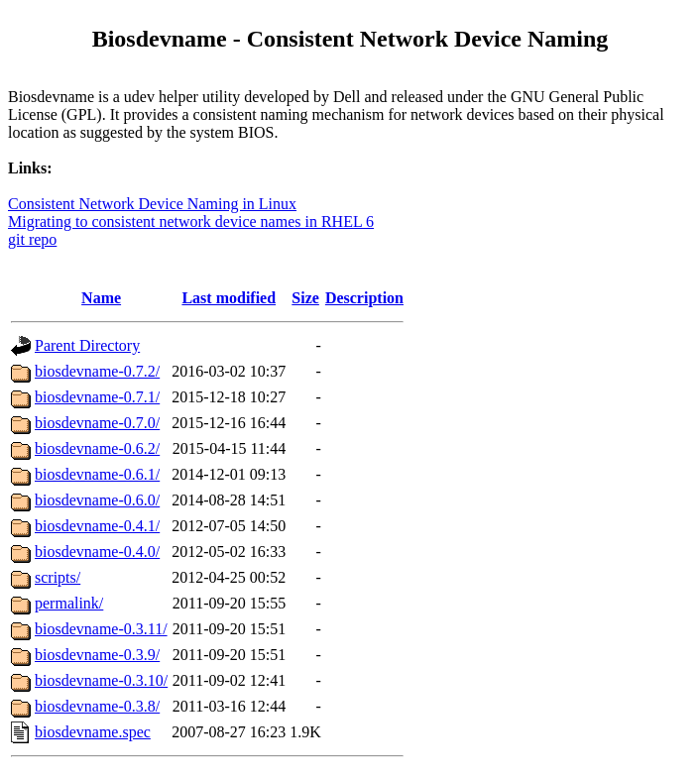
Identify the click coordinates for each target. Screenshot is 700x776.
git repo (32, 239)
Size (305, 298)
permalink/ (69, 603)
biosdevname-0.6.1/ (97, 474)
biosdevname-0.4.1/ (97, 526)
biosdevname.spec (93, 732)
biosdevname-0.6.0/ (97, 500)
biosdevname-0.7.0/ (97, 423)
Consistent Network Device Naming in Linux (152, 204)
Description (364, 298)
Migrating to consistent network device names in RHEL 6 (191, 222)
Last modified (229, 298)
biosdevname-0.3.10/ (101, 680)
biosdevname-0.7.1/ (97, 397)
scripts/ (58, 577)
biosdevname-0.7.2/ (97, 371)
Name (101, 298)
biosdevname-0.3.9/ (97, 655)
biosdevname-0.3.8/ (97, 706)
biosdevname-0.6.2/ (97, 448)
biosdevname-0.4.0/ (97, 552)
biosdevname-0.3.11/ (101, 629)
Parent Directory (87, 345)
